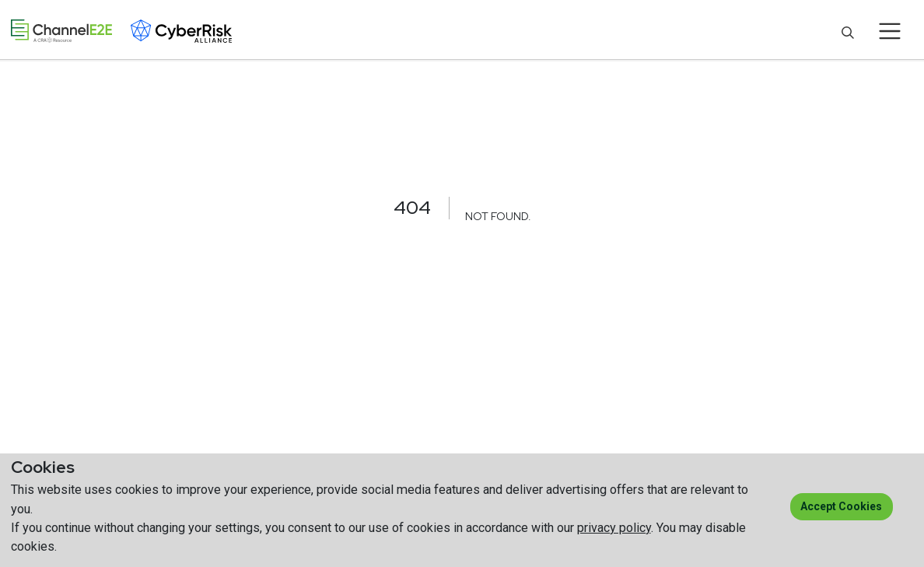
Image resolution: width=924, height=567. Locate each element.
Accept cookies (841, 506)
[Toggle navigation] (890, 31)
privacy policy (614, 528)
